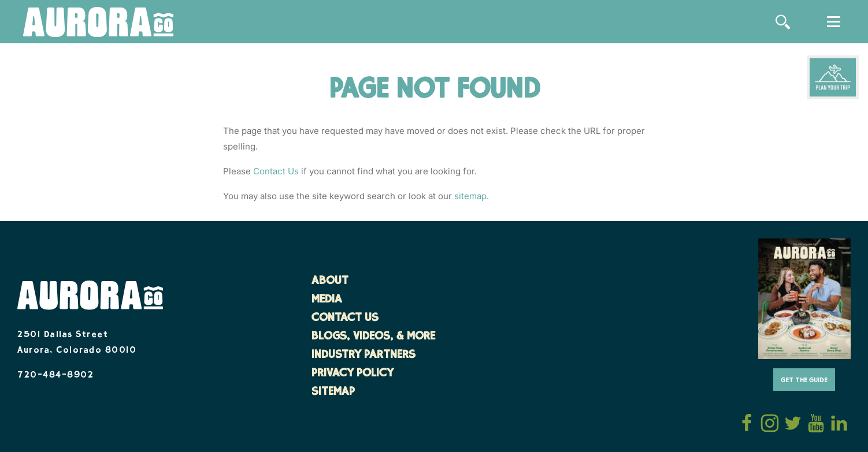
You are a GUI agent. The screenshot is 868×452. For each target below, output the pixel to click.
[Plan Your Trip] (833, 77)
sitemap (470, 196)
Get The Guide (804, 381)
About (330, 282)
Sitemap (333, 393)
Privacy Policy (353, 374)
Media (327, 300)
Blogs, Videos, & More (373, 337)
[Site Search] (783, 22)
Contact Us (276, 171)
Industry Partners (363, 356)
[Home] (98, 23)
